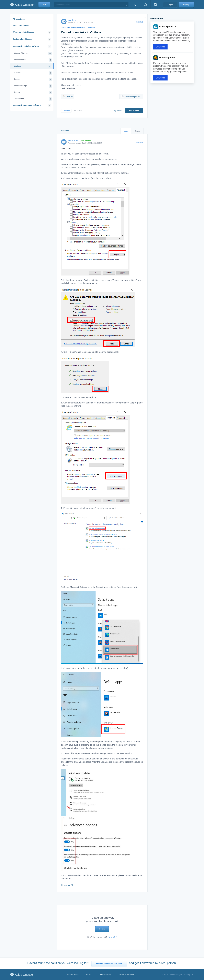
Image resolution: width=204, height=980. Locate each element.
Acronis (33, 73)
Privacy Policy (105, 975)
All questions (19, 19)
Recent (137, 131)
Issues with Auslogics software (27, 105)
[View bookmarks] (155, 5)
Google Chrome (33, 54)
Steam (33, 93)
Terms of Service (126, 975)
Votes (126, 131)
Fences (33, 80)
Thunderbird (33, 99)
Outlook (33, 67)
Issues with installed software (26, 46)
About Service (73, 975)
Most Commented (21, 25)
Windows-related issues (24, 32)
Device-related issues (22, 39)
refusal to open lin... (131, 96)
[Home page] (136, 5)
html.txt (68, 96)
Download (160, 47)
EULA (89, 975)
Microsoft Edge (33, 86)
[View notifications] (146, 5)
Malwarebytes (33, 60)
